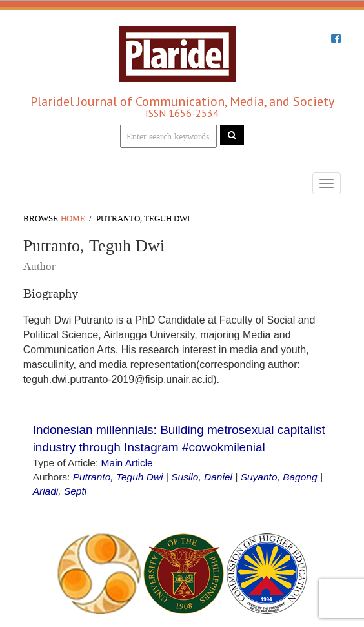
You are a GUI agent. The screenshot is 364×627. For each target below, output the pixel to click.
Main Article (127, 463)
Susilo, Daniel (202, 477)
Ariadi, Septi (60, 491)
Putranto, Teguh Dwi (118, 477)
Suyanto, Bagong (279, 477)
